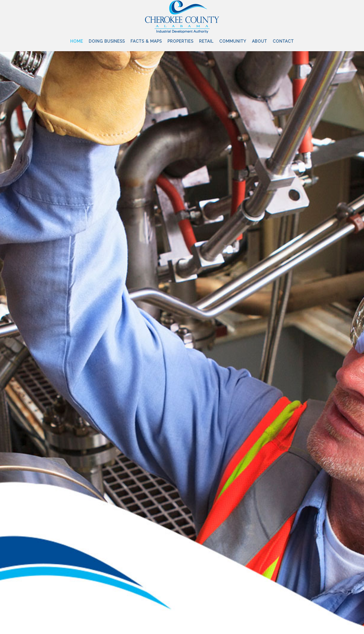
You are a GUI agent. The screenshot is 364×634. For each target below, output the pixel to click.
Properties (180, 41)
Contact (283, 41)
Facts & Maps (146, 41)
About (259, 41)
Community (233, 41)
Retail (206, 41)
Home (77, 41)
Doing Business (107, 41)
